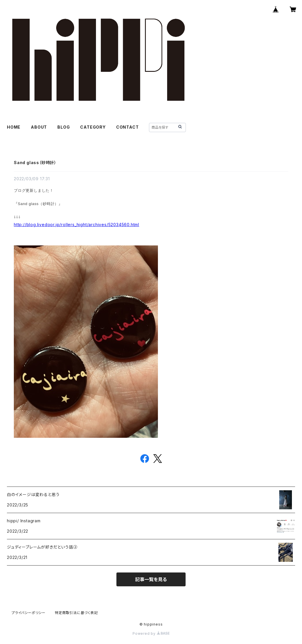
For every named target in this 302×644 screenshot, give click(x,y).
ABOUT (39, 127)
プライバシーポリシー (29, 613)
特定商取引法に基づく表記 (76, 613)
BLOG (64, 127)
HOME (14, 127)
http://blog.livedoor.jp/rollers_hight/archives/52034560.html (77, 225)
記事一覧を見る (151, 579)
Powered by (151, 633)
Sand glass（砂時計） (35, 163)
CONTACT (128, 127)
